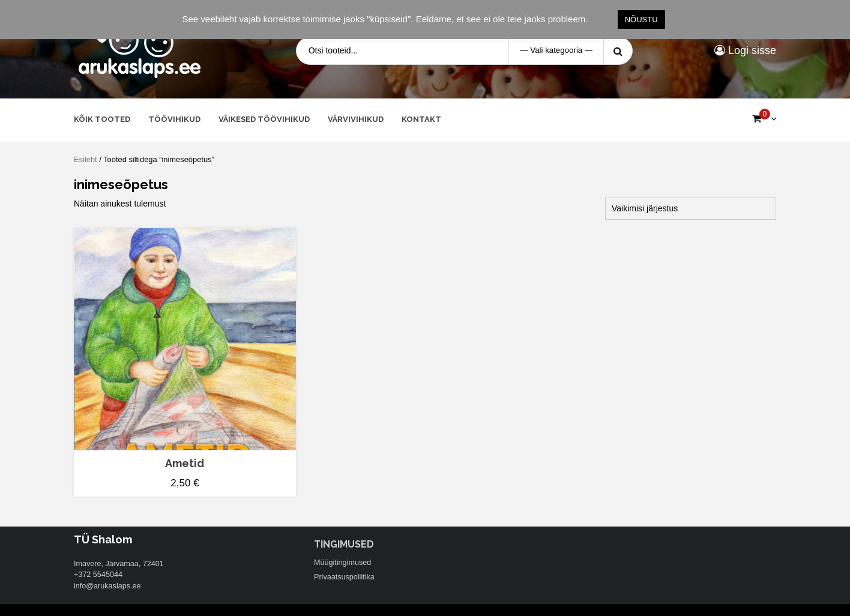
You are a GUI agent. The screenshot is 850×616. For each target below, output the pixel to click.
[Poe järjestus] (691, 209)
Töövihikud (174, 119)
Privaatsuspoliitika (344, 577)
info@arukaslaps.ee (107, 586)
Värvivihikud (356, 119)
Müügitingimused (342, 563)
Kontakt (421, 119)
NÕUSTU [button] (641, 20)
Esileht (86, 159)
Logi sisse (745, 50)
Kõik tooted (102, 119)
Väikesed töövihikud (264, 119)
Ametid (185, 463)
